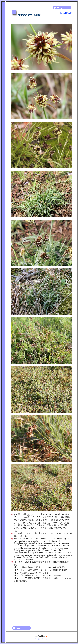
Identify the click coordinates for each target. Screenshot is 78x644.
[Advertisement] (42, 603)
